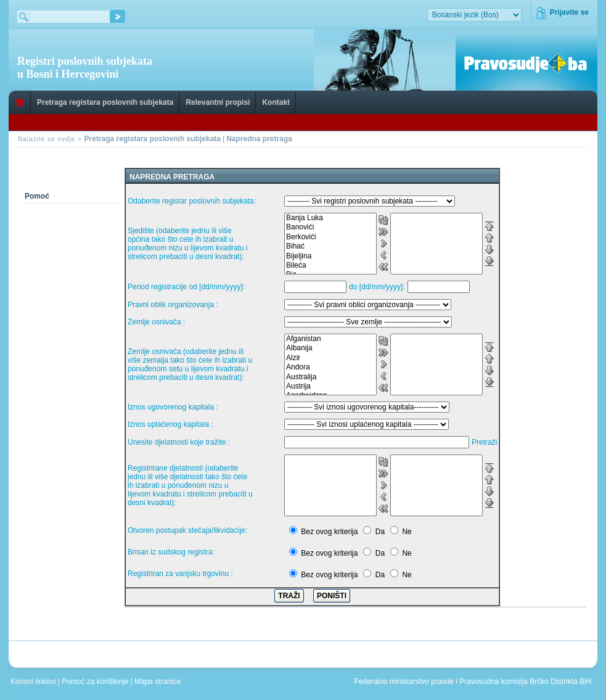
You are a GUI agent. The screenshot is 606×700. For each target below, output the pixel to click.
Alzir (330, 358)
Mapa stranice (160, 681)
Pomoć (37, 196)
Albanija (330, 348)
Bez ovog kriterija (329, 532)
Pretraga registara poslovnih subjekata (105, 102)
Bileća (330, 266)
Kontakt (276, 102)
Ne (407, 532)
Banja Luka (330, 218)
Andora (330, 367)
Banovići (330, 227)
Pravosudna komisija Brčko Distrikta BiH (525, 681)
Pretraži (484, 442)
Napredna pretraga (259, 139)
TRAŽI (289, 596)
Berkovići (330, 237)
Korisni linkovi (34, 681)
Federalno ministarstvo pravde (403, 681)
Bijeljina (330, 256)
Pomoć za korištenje (96, 681)
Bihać (330, 246)
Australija (330, 377)
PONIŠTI (332, 596)
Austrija (330, 386)
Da (380, 532)
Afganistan (330, 339)
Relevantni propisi (218, 102)
